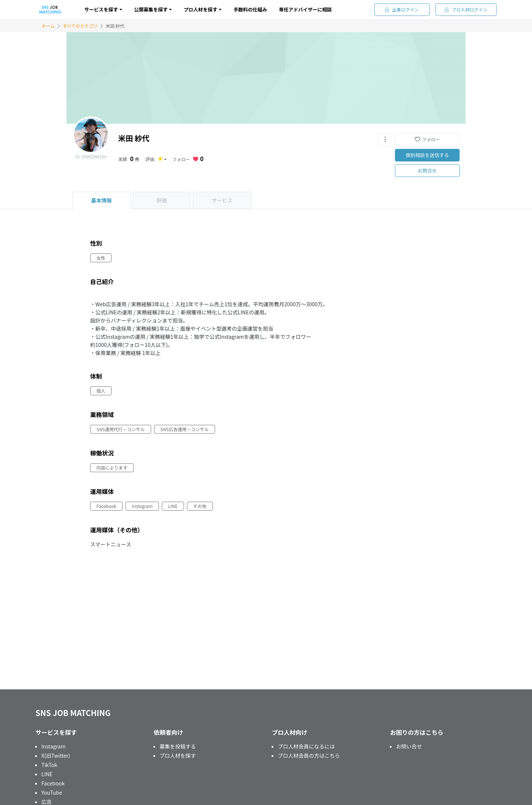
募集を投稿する (178, 746)
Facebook (53, 783)
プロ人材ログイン (466, 9)
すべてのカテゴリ (80, 26)
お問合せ (427, 170)
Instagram (53, 746)
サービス (222, 200)
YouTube (52, 792)
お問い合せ (409, 746)
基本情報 (102, 200)
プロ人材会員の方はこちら (309, 755)
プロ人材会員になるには (306, 746)
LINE (47, 774)
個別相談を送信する (427, 155)
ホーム (48, 26)
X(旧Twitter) (56, 755)
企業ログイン (402, 9)
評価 (162, 200)
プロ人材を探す (178, 755)
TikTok (49, 765)
